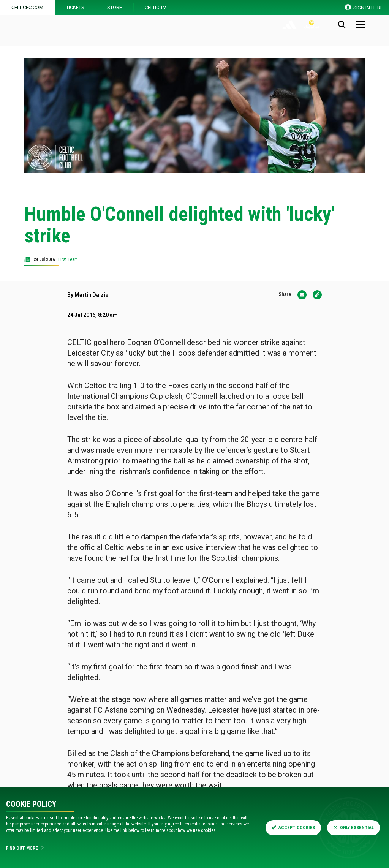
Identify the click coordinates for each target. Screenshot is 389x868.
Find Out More (25, 848)
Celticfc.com (27, 7)
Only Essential (353, 828)
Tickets (75, 7)
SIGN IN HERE (364, 7)
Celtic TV (155, 7)
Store (115, 7)
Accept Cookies (293, 828)
